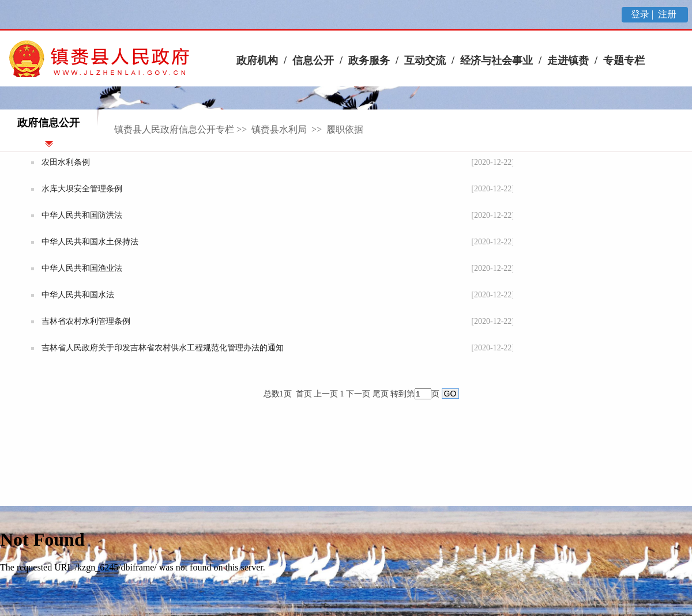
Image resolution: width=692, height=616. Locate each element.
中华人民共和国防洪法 (82, 215)
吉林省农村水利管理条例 (86, 321)
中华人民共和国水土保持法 (90, 242)
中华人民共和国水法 (78, 295)
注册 (668, 14)
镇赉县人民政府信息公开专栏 (174, 129)
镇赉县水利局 (280, 129)
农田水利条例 (66, 162)
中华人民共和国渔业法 (82, 268)
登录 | (643, 14)
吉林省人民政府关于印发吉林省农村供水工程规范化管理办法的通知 (163, 348)
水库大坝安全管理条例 (82, 189)
